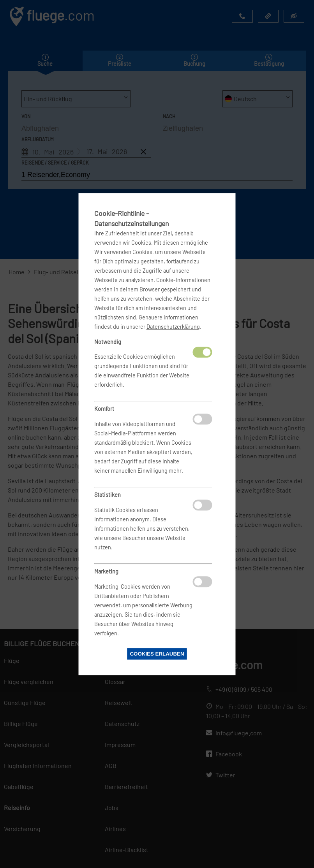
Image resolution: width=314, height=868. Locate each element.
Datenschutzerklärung (173, 327)
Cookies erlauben (157, 654)
